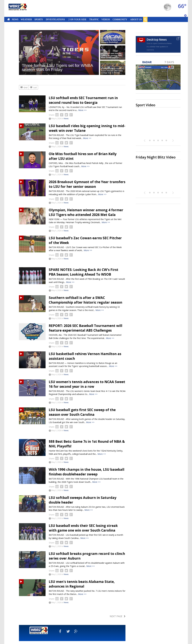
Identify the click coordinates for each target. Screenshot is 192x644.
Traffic (94, 19)
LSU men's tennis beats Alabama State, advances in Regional (82, 584)
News (15, 19)
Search (145, 19)
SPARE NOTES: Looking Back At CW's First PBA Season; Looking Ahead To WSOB (84, 272)
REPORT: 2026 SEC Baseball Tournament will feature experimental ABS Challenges (85, 328)
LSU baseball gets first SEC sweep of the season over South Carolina (82, 412)
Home (8, 19)
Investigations (55, 19)
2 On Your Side (77, 19)
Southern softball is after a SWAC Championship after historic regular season (85, 300)
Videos (106, 19)
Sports (39, 19)
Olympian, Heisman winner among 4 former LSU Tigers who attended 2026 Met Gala (86, 212)
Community (120, 19)
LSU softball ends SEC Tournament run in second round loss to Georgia (83, 100)
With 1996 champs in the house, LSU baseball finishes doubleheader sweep (87, 472)
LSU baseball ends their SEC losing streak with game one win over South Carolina (83, 528)
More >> (82, 110)
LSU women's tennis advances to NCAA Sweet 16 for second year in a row (87, 384)
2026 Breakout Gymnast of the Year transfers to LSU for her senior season (87, 184)
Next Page (116, 616)
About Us (136, 19)
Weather (26, 19)
